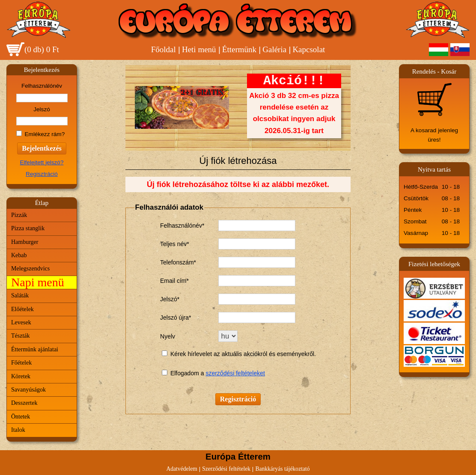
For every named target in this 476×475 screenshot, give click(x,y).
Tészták (21, 336)
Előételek (22, 309)
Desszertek (24, 403)
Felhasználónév (42, 86)
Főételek (21, 363)
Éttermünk (239, 49)
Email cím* (174, 281)
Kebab (19, 255)
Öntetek (21, 417)
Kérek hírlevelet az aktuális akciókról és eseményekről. (243, 354)
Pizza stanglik (28, 228)
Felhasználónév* (182, 226)
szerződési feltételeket (235, 373)
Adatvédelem (181, 469)
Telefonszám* (178, 262)
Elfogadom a (188, 373)
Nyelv (168, 336)
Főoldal (164, 49)
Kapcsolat (309, 49)
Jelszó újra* (176, 318)
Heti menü (199, 49)
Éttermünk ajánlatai (35, 349)
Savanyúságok (28, 390)
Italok (18, 430)
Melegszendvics (30, 269)
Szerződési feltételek (226, 469)
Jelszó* (170, 299)
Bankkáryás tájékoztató (282, 469)
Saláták (20, 295)
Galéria (274, 49)
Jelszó (42, 109)
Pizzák (19, 215)
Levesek (21, 322)
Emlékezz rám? (45, 134)
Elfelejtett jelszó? (42, 162)
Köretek (21, 376)
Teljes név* (175, 244)
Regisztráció (42, 174)
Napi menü (38, 282)
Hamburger (25, 242)
